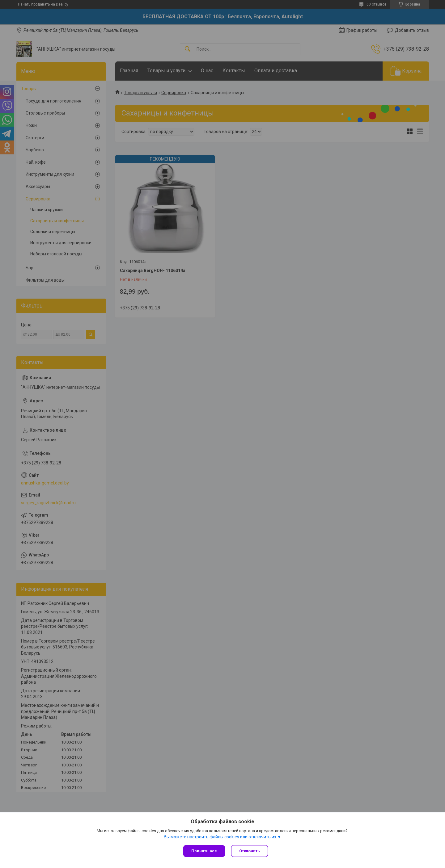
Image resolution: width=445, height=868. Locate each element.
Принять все (204, 851)
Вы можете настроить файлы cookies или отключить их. (220, 837)
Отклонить (250, 851)
